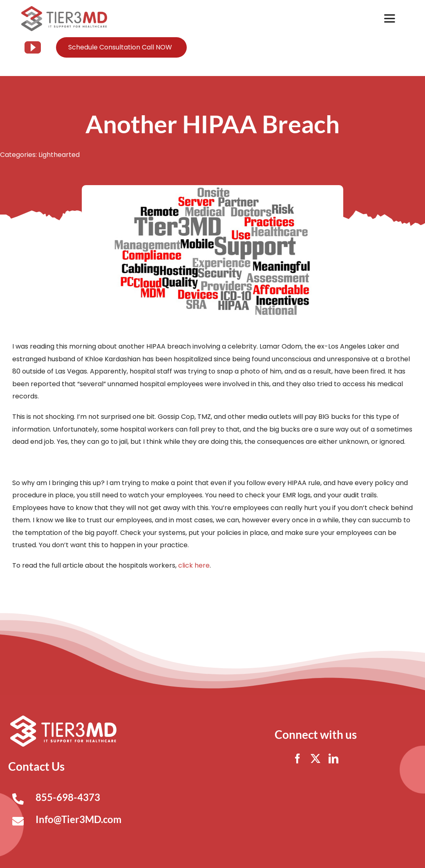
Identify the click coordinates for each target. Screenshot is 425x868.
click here (194, 565)
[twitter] (315, 758)
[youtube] (33, 47)
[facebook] (297, 758)
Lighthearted (59, 155)
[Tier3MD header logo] (64, 9)
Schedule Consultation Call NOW (120, 47)
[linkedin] (333, 758)
